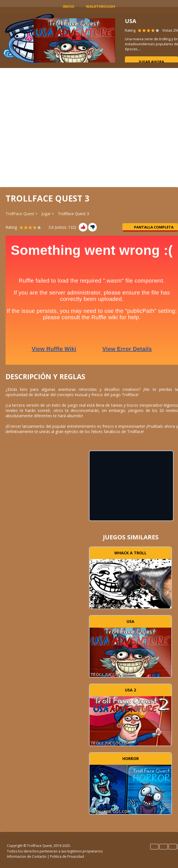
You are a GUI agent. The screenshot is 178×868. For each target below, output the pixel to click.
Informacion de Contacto (27, 856)
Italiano (173, 847)
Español (164, 847)
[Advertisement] (89, 127)
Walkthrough (101, 6)
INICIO (69, 6)
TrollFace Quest (20, 214)
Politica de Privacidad (67, 856)
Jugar (46, 214)
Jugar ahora (151, 62)
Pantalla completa (150, 227)
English (154, 847)
